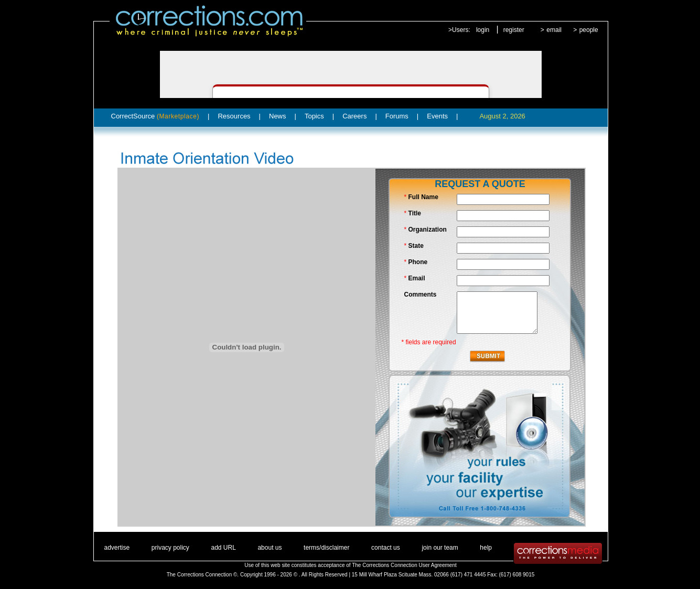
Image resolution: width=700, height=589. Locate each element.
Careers (354, 116)
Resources (234, 116)
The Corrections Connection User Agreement (404, 565)
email (554, 30)
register (514, 30)
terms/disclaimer (326, 548)
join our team (440, 548)
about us (270, 548)
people (589, 30)
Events (437, 116)
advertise (117, 548)
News (278, 116)
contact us (386, 548)
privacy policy (170, 548)
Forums (397, 116)
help (486, 548)
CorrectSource (155, 116)
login (483, 30)
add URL (223, 548)
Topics (314, 116)
